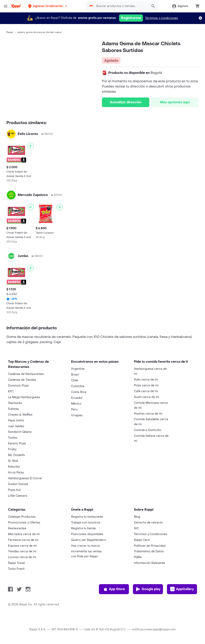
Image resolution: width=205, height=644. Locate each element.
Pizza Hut (14, 490)
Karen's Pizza (17, 444)
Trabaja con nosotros (86, 523)
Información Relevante (149, 563)
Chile (75, 380)
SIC (136, 528)
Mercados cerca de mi (24, 534)
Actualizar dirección (126, 102)
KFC (11, 391)
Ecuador (77, 398)
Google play (148, 589)
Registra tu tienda (83, 528)
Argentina (78, 369)
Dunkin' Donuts (18, 484)
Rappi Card (142, 540)
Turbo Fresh (16, 569)
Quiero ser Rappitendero (88, 540)
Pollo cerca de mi (146, 380)
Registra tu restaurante (87, 517)
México (76, 404)
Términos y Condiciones (151, 534)
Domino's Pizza (18, 386)
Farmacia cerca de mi (23, 540)
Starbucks (15, 403)
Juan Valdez (16, 426)
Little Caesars (18, 496)
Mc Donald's (16, 455)
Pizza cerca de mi (146, 385)
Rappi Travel (16, 563)
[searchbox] (121, 6)
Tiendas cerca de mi (22, 551)
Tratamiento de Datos (149, 551)
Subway (13, 409)
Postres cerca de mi (148, 414)
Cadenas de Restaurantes (26, 374)
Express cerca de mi (22, 546)
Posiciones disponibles (87, 534)
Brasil (75, 375)
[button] (48, 6)
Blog (137, 517)
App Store (114, 589)
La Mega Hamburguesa (24, 397)
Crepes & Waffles (20, 415)
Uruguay (77, 415)
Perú (74, 409)
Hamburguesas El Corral (25, 478)
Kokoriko (14, 467)
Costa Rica (79, 392)
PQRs (138, 557)
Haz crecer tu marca (85, 546)
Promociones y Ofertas (24, 523)
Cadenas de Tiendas (22, 380)
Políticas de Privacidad (150, 546)
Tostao (13, 438)
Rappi (10, 32)
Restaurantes (17, 528)
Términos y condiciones (161, 18)
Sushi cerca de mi (147, 397)
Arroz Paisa (16, 473)
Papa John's (16, 420)
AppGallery (182, 589)
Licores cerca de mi (22, 557)
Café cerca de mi (146, 391)
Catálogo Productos (22, 517)
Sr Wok (13, 461)
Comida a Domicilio (148, 430)
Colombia (78, 386)
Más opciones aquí (175, 102)
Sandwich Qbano (20, 432)
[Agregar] (30, 146)
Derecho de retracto (148, 523)
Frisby (12, 449)
